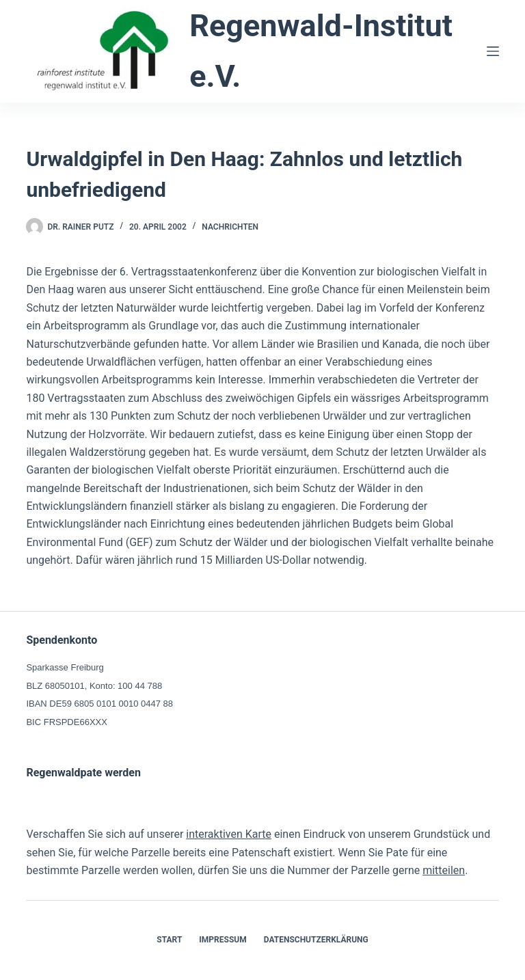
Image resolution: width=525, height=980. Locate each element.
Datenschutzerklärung (316, 940)
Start (169, 940)
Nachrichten (230, 227)
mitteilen (444, 870)
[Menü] (493, 51)
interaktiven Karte (229, 834)
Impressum (223, 940)
